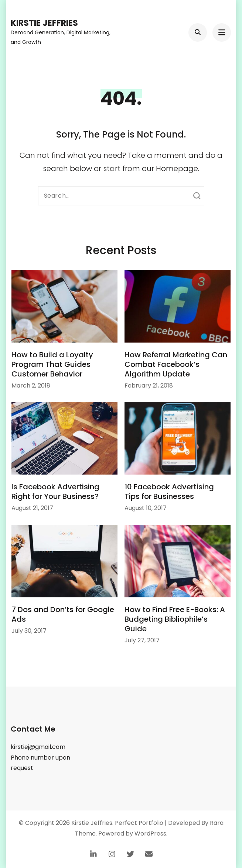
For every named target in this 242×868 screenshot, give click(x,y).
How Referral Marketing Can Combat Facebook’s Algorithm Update (176, 364)
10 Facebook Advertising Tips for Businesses (169, 492)
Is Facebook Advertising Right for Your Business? (55, 492)
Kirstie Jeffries (44, 23)
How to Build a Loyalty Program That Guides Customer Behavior (52, 364)
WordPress (150, 834)
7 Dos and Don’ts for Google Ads (63, 614)
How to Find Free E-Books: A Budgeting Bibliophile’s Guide (175, 619)
